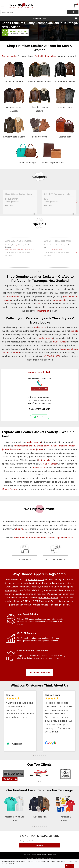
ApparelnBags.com (35, 579)
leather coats (16, 449)
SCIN (38, 304)
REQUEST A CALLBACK (40, 389)
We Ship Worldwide (39, 509)
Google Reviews (10, 489)
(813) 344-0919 (43, 409)
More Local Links (40, 18)
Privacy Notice (27, 855)
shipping (19, 529)
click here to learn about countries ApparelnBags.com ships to (43, 538)
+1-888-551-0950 (52, 356)
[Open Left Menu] (3, 7)
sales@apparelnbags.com (40, 403)
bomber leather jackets (24, 446)
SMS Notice (44, 855)
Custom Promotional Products (25, 587)
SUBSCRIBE (39, 845)
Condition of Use (36, 855)
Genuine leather (10, 56)
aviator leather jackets (47, 446)
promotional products (48, 598)
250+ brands (13, 296)
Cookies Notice (52, 855)
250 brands (30, 619)
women (16, 353)
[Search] (73, 12)
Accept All (70, 866)
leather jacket (42, 311)
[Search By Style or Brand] (34, 12)
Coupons (40, 177)
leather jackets (59, 300)
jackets (75, 331)
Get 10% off (8, 779)
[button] (33, 756)
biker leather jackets (33, 449)
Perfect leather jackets (46, 56)
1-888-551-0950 (22, 32)
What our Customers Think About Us (40, 685)
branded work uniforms (51, 587)
